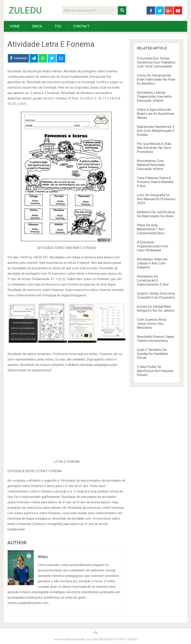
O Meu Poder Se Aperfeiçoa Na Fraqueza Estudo (155, 371)
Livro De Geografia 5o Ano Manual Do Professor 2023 (156, 199)
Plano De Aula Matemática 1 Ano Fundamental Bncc (151, 229)
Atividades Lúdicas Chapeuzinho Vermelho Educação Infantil (154, 96)
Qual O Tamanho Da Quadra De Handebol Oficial (152, 354)
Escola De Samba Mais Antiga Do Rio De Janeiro (156, 308)
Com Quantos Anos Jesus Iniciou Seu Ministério (152, 324)
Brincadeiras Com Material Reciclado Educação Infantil (151, 165)
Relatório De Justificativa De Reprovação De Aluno (156, 214)
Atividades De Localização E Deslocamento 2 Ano (153, 280)
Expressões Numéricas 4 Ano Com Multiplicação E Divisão (156, 131)
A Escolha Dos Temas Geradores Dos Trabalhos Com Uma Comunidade (156, 62)
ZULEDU (25, 10)
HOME (15, 26)
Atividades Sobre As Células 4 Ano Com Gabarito (152, 263)
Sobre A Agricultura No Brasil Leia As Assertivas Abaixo (156, 114)
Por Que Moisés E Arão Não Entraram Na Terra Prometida (154, 148)
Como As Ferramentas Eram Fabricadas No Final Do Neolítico (156, 79)
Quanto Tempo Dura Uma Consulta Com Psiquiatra (156, 295)
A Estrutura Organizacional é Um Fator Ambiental (153, 246)
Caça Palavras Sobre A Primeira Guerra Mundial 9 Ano (155, 182)
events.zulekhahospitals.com (72, 639)
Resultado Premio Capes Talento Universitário (156, 339)
